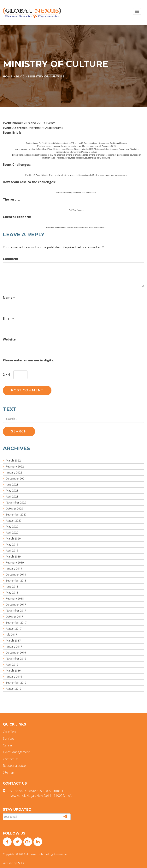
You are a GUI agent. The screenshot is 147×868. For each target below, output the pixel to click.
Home (8, 76)
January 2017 (14, 646)
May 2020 (12, 526)
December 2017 (16, 604)
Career (8, 745)
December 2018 (16, 574)
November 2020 (16, 502)
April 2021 (12, 496)
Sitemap (8, 772)
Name (9, 298)
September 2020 (16, 514)
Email (8, 318)
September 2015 (16, 682)
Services (9, 738)
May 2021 (12, 490)
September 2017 (16, 622)
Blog (20, 76)
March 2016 (13, 670)
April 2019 (12, 550)
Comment (11, 259)
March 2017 (13, 640)
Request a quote (14, 766)
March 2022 (13, 460)
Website (9, 339)
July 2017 (11, 634)
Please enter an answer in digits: (28, 360)
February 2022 (15, 466)
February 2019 (15, 562)
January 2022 (14, 472)
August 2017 (14, 628)
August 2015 (14, 688)
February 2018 (15, 598)
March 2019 (13, 556)
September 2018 (16, 580)
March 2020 (13, 538)
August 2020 (14, 520)
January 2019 (14, 568)
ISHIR (21, 863)
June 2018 (12, 586)
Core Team (11, 732)
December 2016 (16, 652)
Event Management (16, 752)
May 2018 (12, 592)
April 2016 (12, 664)
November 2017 (16, 610)
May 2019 (12, 544)
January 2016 (14, 676)
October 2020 (14, 508)
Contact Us (11, 759)
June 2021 (12, 484)
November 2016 (16, 658)
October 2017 (14, 616)
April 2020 (12, 532)
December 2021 (16, 478)
